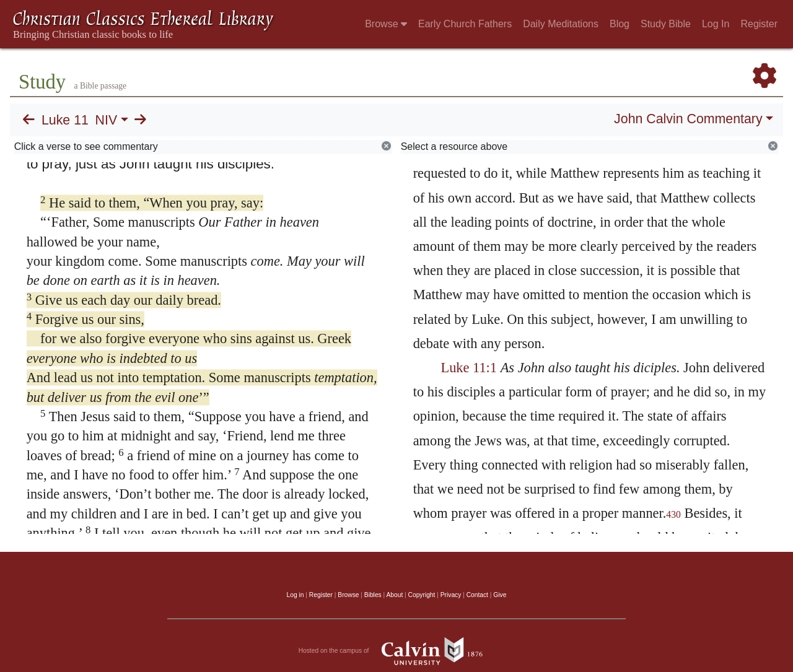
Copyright (422, 595)
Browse (386, 24)
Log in (296, 595)
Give (500, 595)
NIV (107, 120)
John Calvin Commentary (688, 119)
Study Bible (666, 24)
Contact (477, 595)
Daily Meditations (561, 24)
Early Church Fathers (465, 24)
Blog (620, 24)
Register (759, 24)
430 (673, 514)
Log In (716, 24)
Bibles (373, 595)
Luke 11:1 (469, 368)
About (394, 595)
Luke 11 (65, 120)
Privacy (451, 595)
